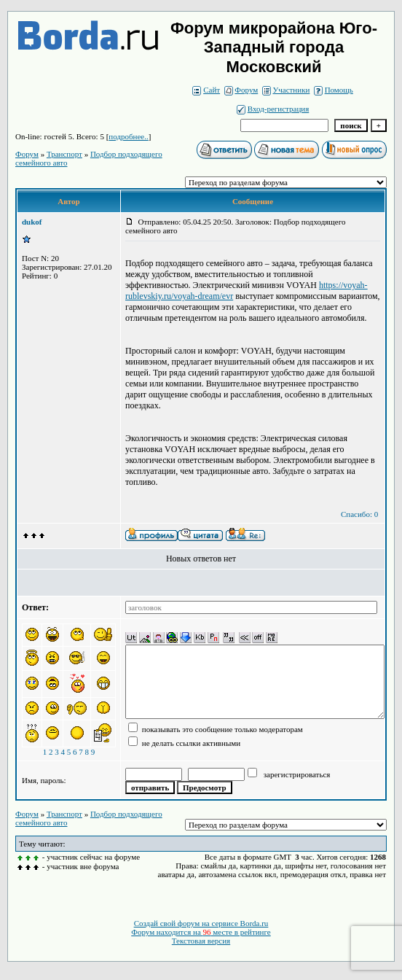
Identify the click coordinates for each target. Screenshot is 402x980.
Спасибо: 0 (359, 514)
